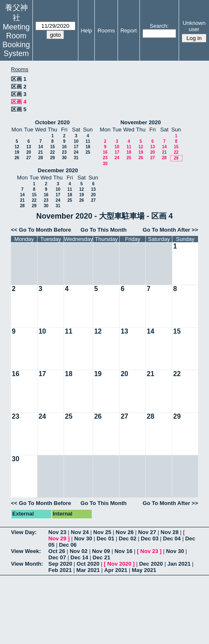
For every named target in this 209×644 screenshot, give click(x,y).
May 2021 (144, 570)
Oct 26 (57, 551)
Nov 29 (58, 538)
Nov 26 (125, 532)
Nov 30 (83, 538)
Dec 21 (102, 557)
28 (41, 158)
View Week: (26, 551)
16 (64, 147)
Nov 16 (124, 551)
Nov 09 (101, 551)
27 (28, 158)
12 (17, 147)
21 (41, 152)
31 (76, 158)
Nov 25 (102, 532)
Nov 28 (170, 532)
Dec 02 (128, 538)
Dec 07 (57, 557)
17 (76, 147)
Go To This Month (104, 230)
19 (17, 152)
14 (41, 147)
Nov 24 (80, 532)
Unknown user (194, 26)
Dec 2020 (151, 564)
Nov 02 (79, 551)
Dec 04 (172, 538)
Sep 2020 (60, 564)
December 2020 (58, 170)
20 (28, 152)
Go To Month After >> (170, 230)
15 (52, 147)
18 (88, 147)
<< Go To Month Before (41, 230)
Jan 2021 (179, 564)
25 (88, 152)
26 (17, 158)
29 (52, 158)
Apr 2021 (116, 570)
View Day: (24, 532)
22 (52, 152)
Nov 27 (147, 532)
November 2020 (141, 122)
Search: (159, 26)
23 (64, 152)
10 (76, 141)
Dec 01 (105, 538)
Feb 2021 (60, 570)
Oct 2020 (88, 564)
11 (88, 141)
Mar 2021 (88, 570)
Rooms (106, 31)
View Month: (27, 564)
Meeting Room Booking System (16, 40)
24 (76, 152)
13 (28, 147)
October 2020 (52, 122)
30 (64, 158)
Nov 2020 (119, 564)
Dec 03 (150, 538)
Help (87, 31)
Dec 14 (79, 557)
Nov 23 (58, 532)
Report (129, 31)
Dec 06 (68, 545)
